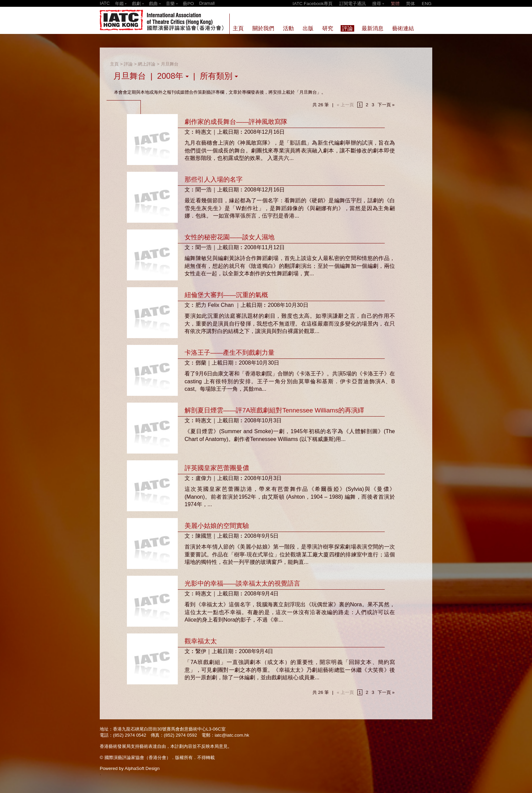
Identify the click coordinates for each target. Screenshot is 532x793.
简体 (411, 4)
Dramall (207, 3)
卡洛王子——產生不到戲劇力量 (230, 353)
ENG (427, 4)
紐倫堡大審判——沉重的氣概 (226, 295)
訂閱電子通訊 (353, 4)
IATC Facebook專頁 (312, 4)
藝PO (188, 4)
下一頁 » (386, 105)
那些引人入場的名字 (214, 179)
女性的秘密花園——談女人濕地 (230, 237)
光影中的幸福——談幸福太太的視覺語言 (242, 583)
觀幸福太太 (201, 641)
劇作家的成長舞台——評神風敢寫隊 (236, 122)
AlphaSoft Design (142, 768)
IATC (105, 3)
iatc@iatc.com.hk (232, 735)
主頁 (114, 64)
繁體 (395, 4)
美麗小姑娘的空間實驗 (217, 526)
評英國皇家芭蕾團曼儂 (217, 468)
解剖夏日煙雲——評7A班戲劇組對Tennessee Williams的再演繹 (274, 410)
